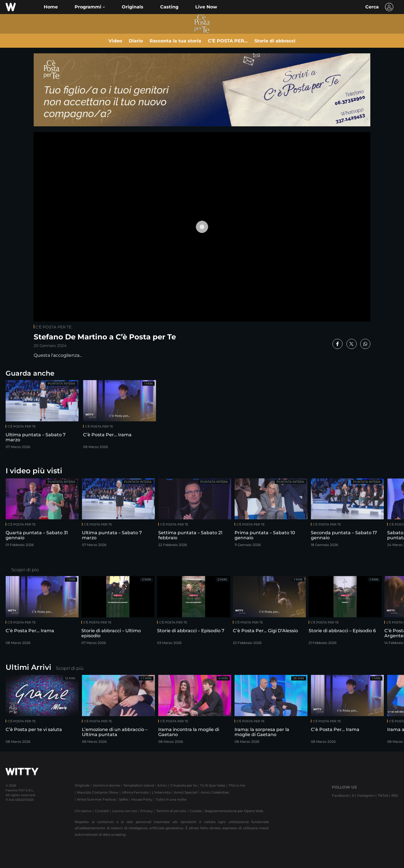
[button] (90, 7)
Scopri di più (25, 570)
